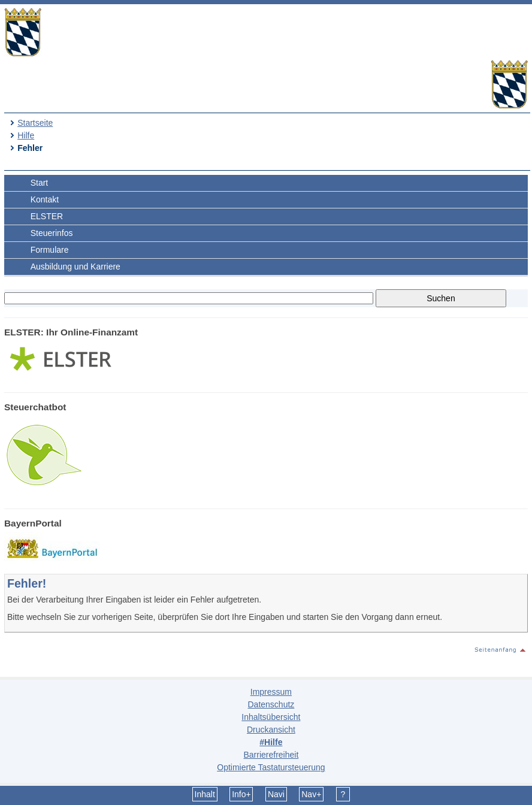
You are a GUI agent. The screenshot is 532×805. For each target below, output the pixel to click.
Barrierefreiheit (271, 755)
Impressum (271, 692)
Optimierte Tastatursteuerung (271, 767)
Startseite (35, 123)
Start (40, 183)
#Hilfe (271, 742)
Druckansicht (271, 730)
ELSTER (47, 216)
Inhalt (205, 794)
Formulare (50, 250)
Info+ (241, 794)
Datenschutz (271, 704)
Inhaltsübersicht (271, 717)
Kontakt (45, 199)
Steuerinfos (52, 233)
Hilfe (26, 135)
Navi (276, 794)
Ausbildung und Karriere (75, 267)
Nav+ (311, 794)
